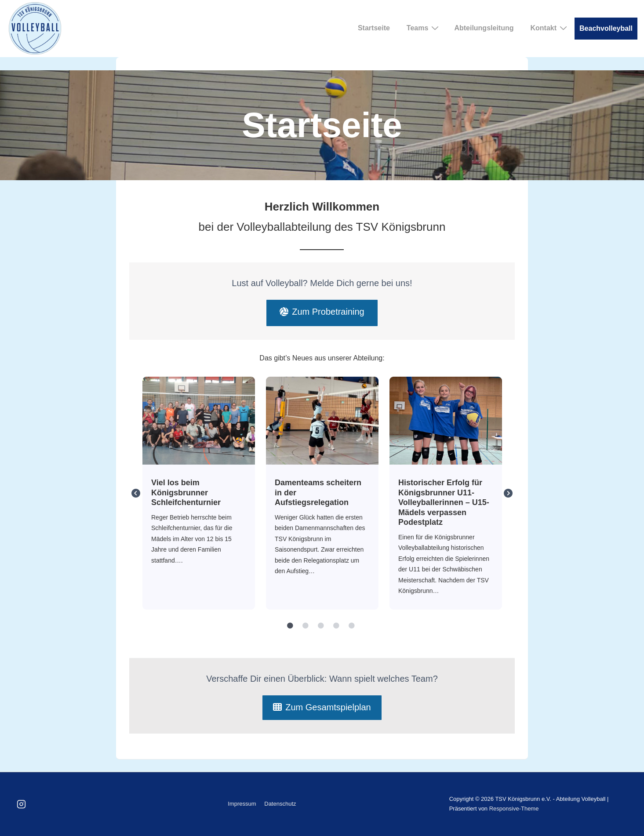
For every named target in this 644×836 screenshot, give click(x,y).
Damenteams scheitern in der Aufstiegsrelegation (322, 420)
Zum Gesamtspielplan (322, 707)
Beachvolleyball (606, 28)
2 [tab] (306, 626)
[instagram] (22, 804)
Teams (424, 28)
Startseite (374, 28)
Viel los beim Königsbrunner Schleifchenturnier (198, 420)
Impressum (242, 804)
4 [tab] (336, 626)
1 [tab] (290, 626)
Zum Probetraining (322, 312)
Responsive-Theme (514, 809)
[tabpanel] (199, 493)
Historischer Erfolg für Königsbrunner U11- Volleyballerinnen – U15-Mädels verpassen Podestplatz (445, 420)
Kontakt (550, 28)
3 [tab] (321, 626)
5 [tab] (352, 626)
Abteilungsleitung (484, 28)
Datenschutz (280, 804)
